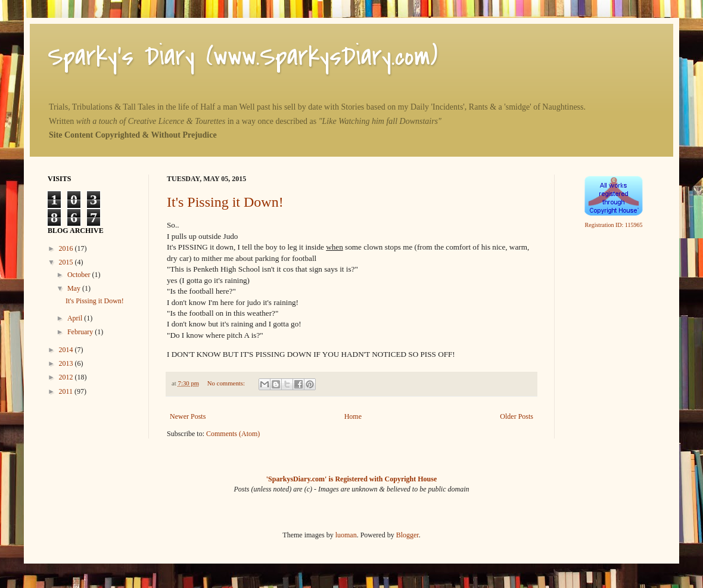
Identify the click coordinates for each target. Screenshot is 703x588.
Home (353, 416)
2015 (67, 262)
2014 (67, 350)
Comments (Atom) (233, 434)
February (81, 332)
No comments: (227, 383)
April (76, 318)
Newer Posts (188, 416)
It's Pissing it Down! (225, 202)
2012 (67, 377)
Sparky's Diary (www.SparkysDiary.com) (243, 56)
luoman (346, 535)
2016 (67, 248)
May (75, 288)
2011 (67, 391)
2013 (67, 363)
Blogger (408, 535)
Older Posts (517, 416)
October (80, 275)
